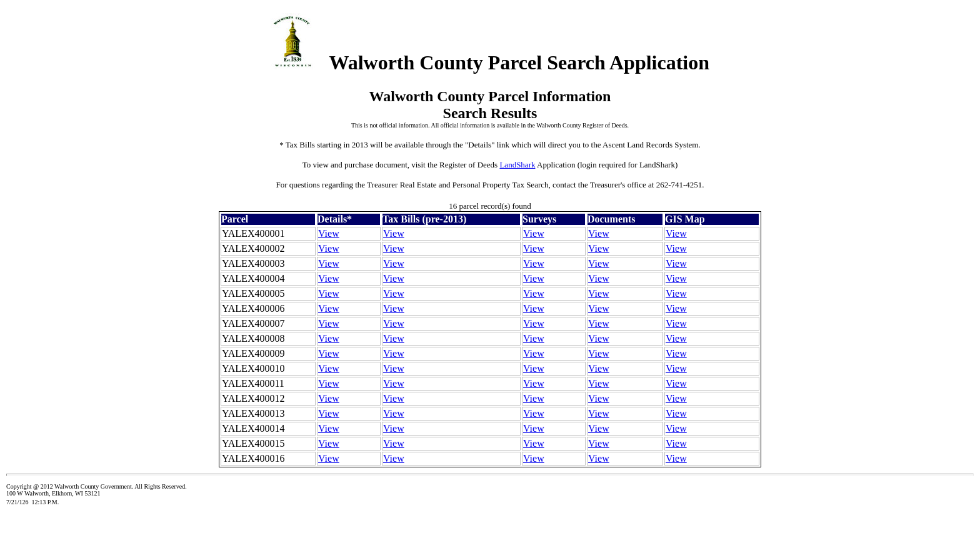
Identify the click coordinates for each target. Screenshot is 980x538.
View (329, 233)
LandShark (517, 165)
